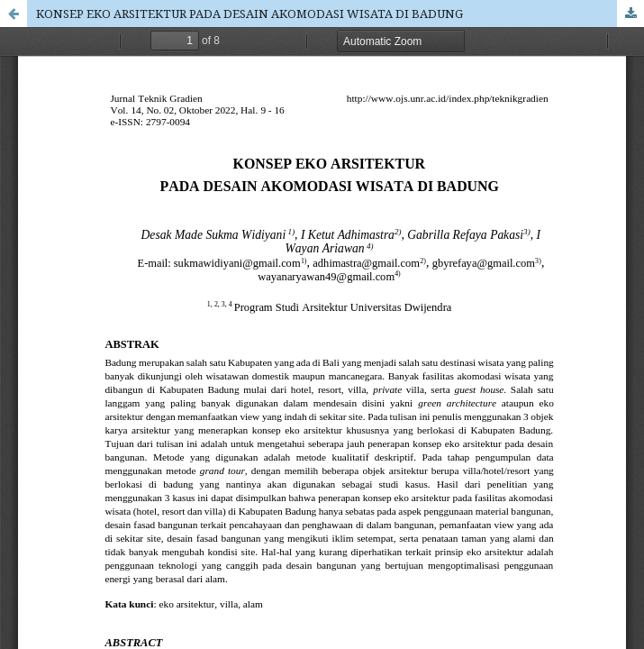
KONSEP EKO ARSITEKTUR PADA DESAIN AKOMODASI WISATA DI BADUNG (249, 14)
